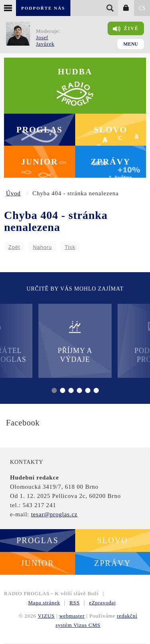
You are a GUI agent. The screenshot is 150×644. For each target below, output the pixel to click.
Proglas (40, 130)
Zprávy (111, 162)
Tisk (70, 247)
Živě (126, 29)
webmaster (72, 616)
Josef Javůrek (45, 41)
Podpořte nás (43, 8)
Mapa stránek (44, 603)
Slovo (111, 130)
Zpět (14, 247)
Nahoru (42, 247)
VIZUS (46, 616)
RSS (75, 603)
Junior (39, 162)
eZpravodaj (103, 603)
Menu (131, 44)
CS (142, 8)
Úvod (13, 193)
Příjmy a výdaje (75, 342)
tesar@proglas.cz (54, 514)
